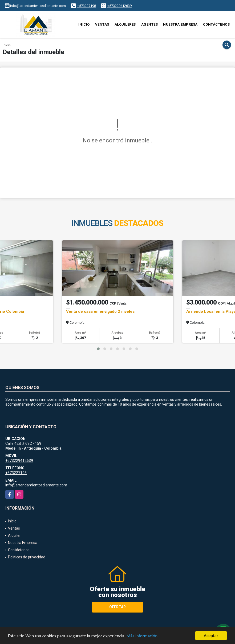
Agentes (150, 24)
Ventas (102, 24)
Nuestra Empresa (180, 24)
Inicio (84, 24)
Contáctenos (216, 24)
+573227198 (87, 6)
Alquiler (14, 535)
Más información (142, 636)
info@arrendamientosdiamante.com (36, 485)
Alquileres (125, 24)
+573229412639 (119, 6)
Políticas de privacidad (27, 557)
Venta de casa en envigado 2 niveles (100, 311)
